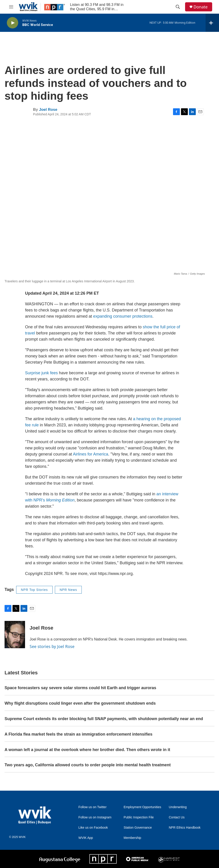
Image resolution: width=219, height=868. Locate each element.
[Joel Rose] (15, 635)
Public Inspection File (139, 817)
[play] (13, 23)
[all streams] (212, 23)
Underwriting (178, 807)
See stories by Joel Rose (52, 646)
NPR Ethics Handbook (185, 828)
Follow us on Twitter (93, 807)
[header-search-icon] (178, 7)
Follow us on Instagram (95, 817)
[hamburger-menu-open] (11, 7)
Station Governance (138, 828)
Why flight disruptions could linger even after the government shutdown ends (80, 703)
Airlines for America (90, 454)
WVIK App (86, 838)
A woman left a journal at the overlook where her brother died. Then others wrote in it (87, 750)
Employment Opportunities (142, 807)
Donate (201, 7)
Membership (132, 838)
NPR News (68, 590)
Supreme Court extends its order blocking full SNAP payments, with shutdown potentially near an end (104, 719)
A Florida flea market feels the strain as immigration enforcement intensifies (79, 734)
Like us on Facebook (93, 828)
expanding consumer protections (123, 316)
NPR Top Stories (34, 590)
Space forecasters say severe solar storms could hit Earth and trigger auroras (80, 688)
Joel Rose (48, 110)
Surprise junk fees (41, 373)
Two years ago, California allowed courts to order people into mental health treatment (88, 765)
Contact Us (177, 817)
